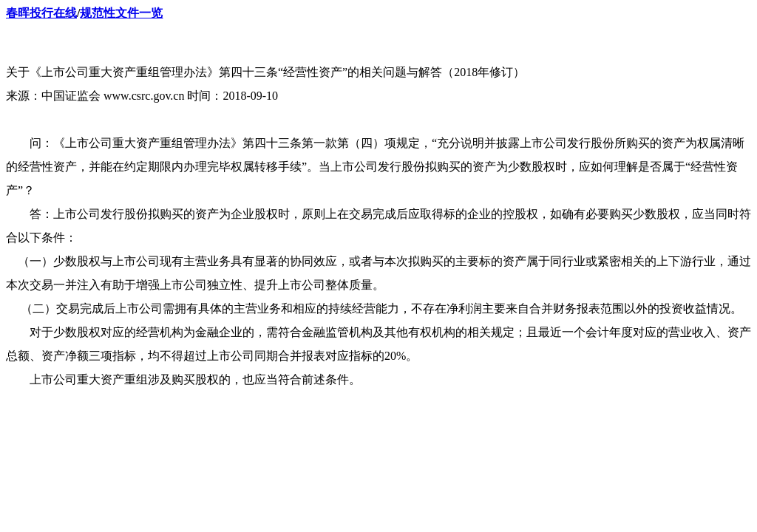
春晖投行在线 (41, 13)
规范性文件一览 (121, 13)
